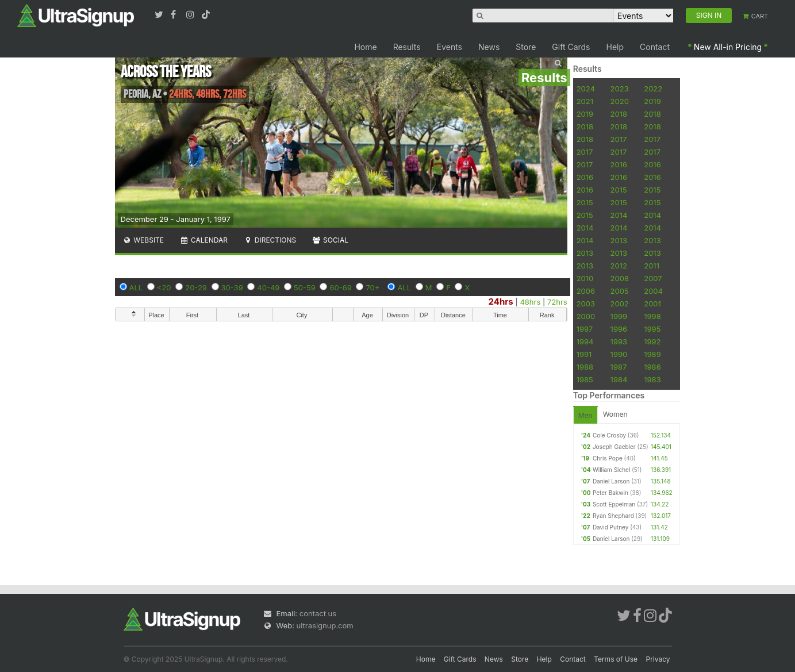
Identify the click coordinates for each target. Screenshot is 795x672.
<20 (164, 287)
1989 (652, 354)
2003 (586, 304)
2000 (586, 316)
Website (144, 240)
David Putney (610, 527)
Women (615, 414)
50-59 (305, 287)
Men (585, 415)
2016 (619, 164)
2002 (620, 304)
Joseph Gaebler (614, 447)
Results (407, 47)
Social (330, 240)
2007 (653, 278)
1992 (652, 341)
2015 (619, 190)
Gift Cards (571, 47)
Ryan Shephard (613, 516)
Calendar (204, 240)
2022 (653, 89)
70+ (372, 287)
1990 (619, 354)
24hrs (501, 302)
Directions (270, 240)
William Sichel (611, 470)
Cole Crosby (609, 435)
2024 (586, 89)
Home (365, 47)
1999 (619, 316)
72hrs (557, 302)
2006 (586, 291)
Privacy (658, 659)
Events (450, 47)
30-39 (232, 287)
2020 (620, 101)
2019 (652, 101)
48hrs (530, 302)
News (489, 47)
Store (526, 47)
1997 (585, 329)
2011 (652, 266)
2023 (620, 89)
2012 (619, 266)
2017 (619, 139)
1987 (619, 367)
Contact (655, 47)
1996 (619, 329)
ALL (136, 287)
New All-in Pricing (728, 47)
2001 (652, 304)
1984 (619, 379)
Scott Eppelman (614, 504)
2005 (620, 291)
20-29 (196, 287)
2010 (585, 278)
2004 (653, 291)
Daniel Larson (611, 481)
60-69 (340, 287)
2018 (619, 114)
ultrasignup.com (325, 625)
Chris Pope (608, 458)
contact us (318, 613)
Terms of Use (616, 659)
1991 (584, 354)
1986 (652, 367)
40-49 (268, 287)
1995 (652, 329)
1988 (585, 367)
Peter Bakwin (610, 493)
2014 (619, 215)
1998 (652, 316)
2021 (585, 101)
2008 (620, 278)
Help (615, 47)
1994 (585, 341)
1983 (652, 379)
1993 (619, 341)
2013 (619, 240)
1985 (585, 379)
